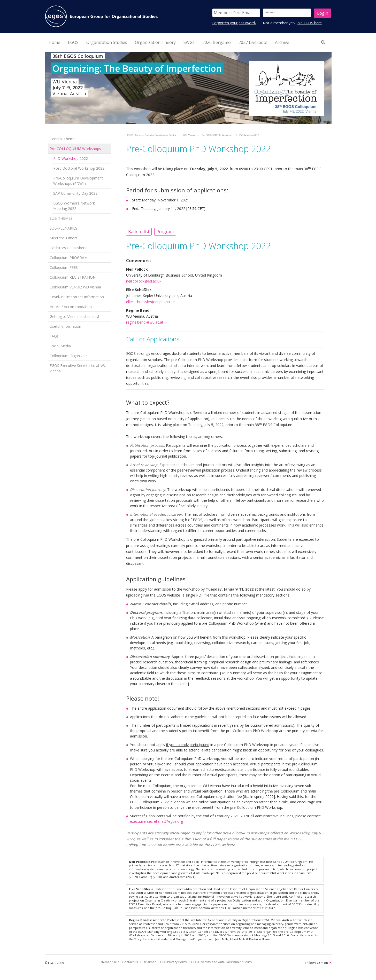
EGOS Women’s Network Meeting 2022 (74, 206)
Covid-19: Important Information (77, 297)
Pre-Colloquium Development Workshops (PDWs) (78, 181)
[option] (188, 88)
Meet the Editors (64, 238)
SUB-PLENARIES (63, 228)
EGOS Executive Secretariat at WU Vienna (78, 368)
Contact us (130, 962)
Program (165, 232)
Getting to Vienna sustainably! (74, 316)
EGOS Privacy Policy (173, 962)
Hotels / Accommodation (71, 307)
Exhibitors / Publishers (68, 248)
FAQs (54, 336)
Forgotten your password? (234, 23)
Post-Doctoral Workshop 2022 (79, 168)
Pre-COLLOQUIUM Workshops (75, 149)
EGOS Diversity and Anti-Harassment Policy (221, 962)
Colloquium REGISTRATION (73, 277)
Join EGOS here (309, 23)
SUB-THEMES (61, 218)
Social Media (60, 346)
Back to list (139, 232)
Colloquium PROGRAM (69, 258)
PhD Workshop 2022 (71, 158)
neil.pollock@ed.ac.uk (144, 281)
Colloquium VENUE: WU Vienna (75, 287)
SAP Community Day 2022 (75, 193)
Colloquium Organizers (69, 356)
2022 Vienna (189, 135)
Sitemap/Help (110, 962)
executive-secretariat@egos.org (156, 821)
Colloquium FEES (64, 267)
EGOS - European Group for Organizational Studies (152, 135)
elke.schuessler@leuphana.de (150, 302)
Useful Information (65, 326)
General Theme (63, 139)
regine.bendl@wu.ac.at (145, 322)
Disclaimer (148, 962)
